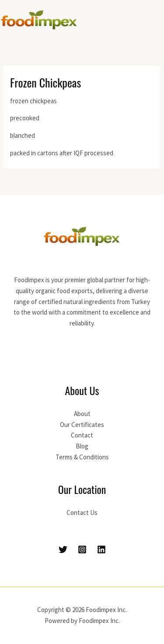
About (82, 414)
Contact (82, 435)
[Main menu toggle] (155, 20)
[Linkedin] (101, 549)
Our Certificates (82, 425)
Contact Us (82, 513)
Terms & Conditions (82, 457)
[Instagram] (82, 549)
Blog (82, 446)
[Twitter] (63, 549)
